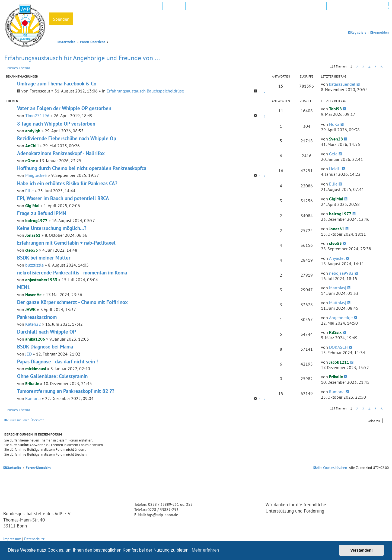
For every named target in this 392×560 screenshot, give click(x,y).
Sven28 (336, 139)
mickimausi (36, 369)
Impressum (12, 539)
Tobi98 (335, 109)
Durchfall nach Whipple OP (47, 332)
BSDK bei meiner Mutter (44, 258)
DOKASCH (338, 347)
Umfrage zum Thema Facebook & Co (57, 84)
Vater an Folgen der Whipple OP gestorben (64, 108)
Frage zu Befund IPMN (42, 213)
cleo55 (32, 250)
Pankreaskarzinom (37, 317)
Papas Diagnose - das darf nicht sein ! (58, 361)
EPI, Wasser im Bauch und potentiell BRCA (63, 198)
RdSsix (335, 332)
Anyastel (337, 258)
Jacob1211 (339, 362)
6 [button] (382, 67)
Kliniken (174, 7)
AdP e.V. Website (105, 7)
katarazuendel (342, 84)
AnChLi (32, 146)
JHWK (31, 309)
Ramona (33, 398)
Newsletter (313, 7)
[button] (386, 67)
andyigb (33, 131)
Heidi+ (335, 169)
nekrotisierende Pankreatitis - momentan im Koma (72, 273)
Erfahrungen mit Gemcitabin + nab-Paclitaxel (66, 243)
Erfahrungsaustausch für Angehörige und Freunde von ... (82, 58)
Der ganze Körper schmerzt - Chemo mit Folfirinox (72, 302)
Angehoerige (341, 318)
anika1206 (35, 339)
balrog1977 (36, 220)
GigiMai (32, 206)
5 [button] (375, 67)
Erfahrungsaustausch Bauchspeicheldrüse (145, 91)
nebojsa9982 (341, 273)
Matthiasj (338, 288)
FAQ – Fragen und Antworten (248, 7)
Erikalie (32, 383)
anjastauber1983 (41, 280)
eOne (30, 161)
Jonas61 (33, 235)
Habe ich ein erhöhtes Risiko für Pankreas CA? (67, 183)
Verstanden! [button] (362, 550)
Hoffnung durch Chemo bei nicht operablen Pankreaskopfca (82, 168)
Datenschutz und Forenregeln (358, 7)
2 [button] (357, 67)
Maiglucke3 (36, 175)
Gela (333, 154)
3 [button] (363, 67)
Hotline (289, 7)
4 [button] (369, 67)
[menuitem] (380, 32)
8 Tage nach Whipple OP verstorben (56, 124)
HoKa (334, 124)
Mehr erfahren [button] (205, 550)
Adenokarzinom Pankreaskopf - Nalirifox (61, 153)
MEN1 (24, 287)
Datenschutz (34, 539)
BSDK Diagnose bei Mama (45, 347)
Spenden (61, 19)
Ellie (29, 191)
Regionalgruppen (143, 7)
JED (28, 354)
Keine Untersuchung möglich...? (52, 228)
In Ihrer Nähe (201, 7)
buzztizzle (34, 265)
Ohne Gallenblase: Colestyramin (52, 376)
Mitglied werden (68, 7)
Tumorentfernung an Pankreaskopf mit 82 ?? (66, 391)
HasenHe (33, 295)
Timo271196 (37, 116)
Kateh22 (33, 324)
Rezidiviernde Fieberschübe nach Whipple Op (67, 138)
